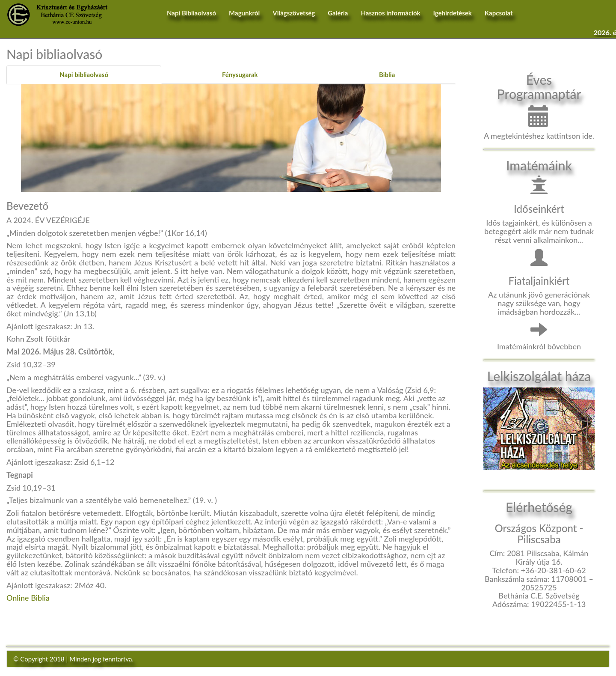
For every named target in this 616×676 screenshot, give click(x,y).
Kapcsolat (499, 13)
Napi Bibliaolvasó (191, 13)
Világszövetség (294, 13)
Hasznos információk (390, 13)
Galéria (338, 13)
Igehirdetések (453, 13)
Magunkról (244, 13)
